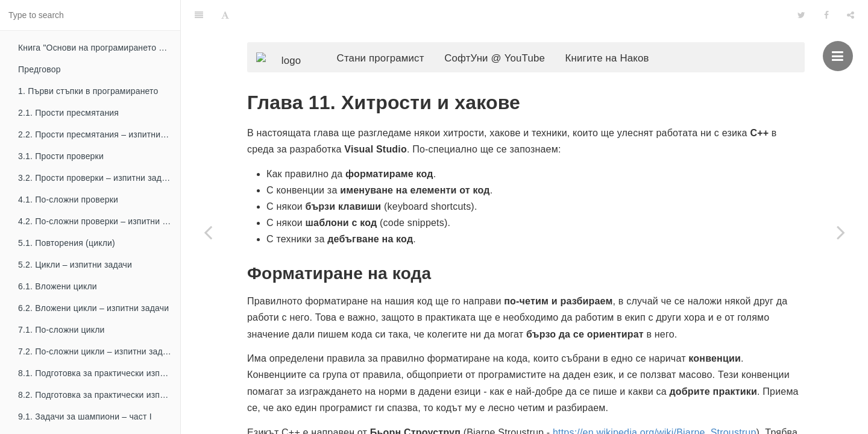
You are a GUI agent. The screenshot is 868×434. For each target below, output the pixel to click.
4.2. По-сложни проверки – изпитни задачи (99, 221)
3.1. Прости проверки (61, 156)
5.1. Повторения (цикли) (67, 243)
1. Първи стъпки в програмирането (88, 91)
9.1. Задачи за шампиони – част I (85, 417)
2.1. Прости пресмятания (68, 113)
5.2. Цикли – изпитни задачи (75, 265)
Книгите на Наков (625, 33)
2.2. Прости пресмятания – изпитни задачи (99, 134)
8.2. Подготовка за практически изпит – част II (99, 395)
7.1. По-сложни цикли (61, 330)
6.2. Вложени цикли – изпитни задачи (93, 308)
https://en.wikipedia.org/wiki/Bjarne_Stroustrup (655, 413)
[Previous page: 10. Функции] (208, 232)
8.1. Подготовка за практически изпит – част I (99, 373)
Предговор (39, 69)
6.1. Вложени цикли (58, 286)
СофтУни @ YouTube (513, 33)
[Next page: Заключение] (841, 232)
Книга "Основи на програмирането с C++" (99, 48)
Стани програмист (399, 33)
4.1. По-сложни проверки (68, 200)
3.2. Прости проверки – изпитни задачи (97, 178)
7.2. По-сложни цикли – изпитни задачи (97, 351)
